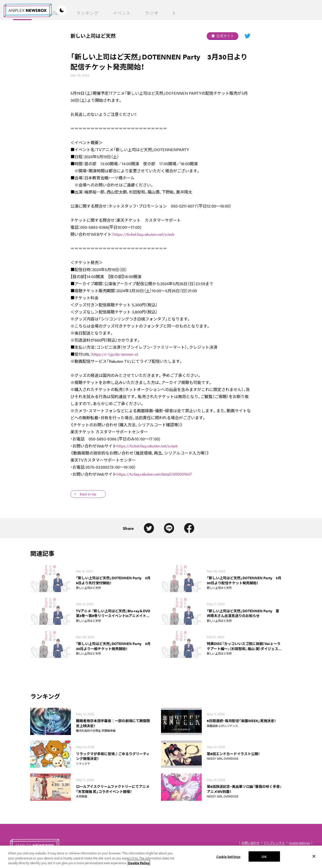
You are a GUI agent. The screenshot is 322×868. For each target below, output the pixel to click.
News (97, 13)
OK (264, 856)
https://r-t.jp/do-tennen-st (115, 354)
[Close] (314, 856)
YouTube (128, 13)
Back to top (88, 494)
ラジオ (226, 13)
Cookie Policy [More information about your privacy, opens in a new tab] (139, 863)
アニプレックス (274, 843)
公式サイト (223, 36)
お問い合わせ (251, 843)
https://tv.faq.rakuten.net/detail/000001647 (154, 474)
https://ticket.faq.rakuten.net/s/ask (144, 234)
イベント (196, 13)
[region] (161, 857)
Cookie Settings (299, 843)
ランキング (162, 13)
